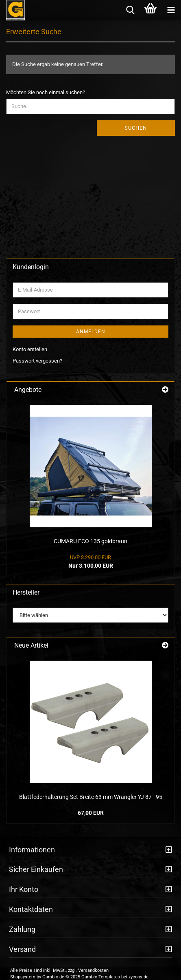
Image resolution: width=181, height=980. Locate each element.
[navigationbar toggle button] (171, 10)
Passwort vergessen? (37, 361)
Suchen (136, 128)
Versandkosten (93, 970)
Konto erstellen (30, 349)
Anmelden (91, 332)
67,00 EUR (91, 813)
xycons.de (138, 977)
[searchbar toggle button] (130, 10)
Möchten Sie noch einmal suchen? (46, 92)
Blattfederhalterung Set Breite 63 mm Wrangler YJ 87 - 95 (91, 797)
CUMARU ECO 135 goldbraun (90, 541)
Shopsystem (23, 977)
